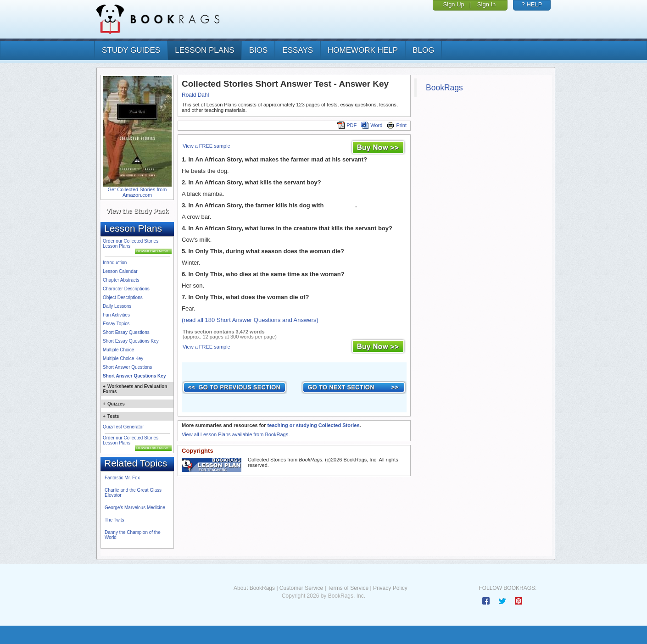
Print (397, 125)
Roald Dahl (195, 95)
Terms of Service (348, 588)
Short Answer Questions (127, 367)
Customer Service (301, 588)
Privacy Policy (390, 588)
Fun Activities (116, 315)
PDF (347, 125)
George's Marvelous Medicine (135, 508)
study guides (131, 50)
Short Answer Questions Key (134, 376)
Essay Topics (116, 324)
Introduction (115, 263)
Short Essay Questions (126, 332)
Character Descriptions (126, 289)
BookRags (444, 88)
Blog (423, 50)
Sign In (486, 4)
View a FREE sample (206, 146)
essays (298, 50)
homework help (363, 50)
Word (372, 125)
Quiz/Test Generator (123, 427)
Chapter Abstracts (121, 280)
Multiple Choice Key (123, 358)
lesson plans (204, 50)
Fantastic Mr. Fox (122, 478)
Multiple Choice (118, 350)
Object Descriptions (123, 297)
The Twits (114, 520)
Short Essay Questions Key (131, 341)
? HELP (532, 4)
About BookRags (254, 588)
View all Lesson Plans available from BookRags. (236, 434)
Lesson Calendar (120, 271)
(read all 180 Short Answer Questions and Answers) (250, 320)
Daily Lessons (117, 306)
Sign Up (454, 4)
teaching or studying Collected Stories (313, 425)
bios (259, 50)
